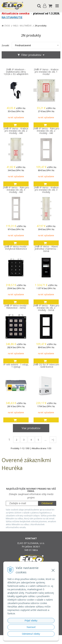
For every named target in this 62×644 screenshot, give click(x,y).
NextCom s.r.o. (37, 641)
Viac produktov (31, 428)
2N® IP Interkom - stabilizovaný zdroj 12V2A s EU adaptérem (16, 72)
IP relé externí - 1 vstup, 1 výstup (16, 366)
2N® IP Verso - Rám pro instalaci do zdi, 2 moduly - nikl (46, 131)
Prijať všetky (31, 621)
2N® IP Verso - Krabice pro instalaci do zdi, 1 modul (46, 72)
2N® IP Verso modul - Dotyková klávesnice (16, 248)
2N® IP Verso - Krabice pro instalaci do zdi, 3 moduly (46, 190)
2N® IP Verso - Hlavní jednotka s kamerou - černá (46, 249)
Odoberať (47, 503)
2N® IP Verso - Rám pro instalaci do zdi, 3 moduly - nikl (16, 190)
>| (53, 440)
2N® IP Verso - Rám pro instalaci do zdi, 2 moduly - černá (46, 308)
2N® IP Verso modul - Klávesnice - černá (16, 307)
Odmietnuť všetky (31, 634)
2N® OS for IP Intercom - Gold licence (46, 366)
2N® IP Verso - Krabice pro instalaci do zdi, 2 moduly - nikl (16, 131)
